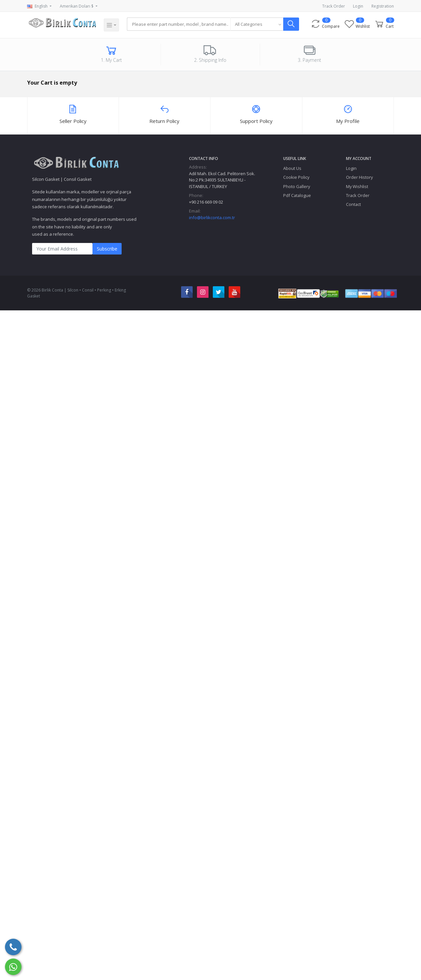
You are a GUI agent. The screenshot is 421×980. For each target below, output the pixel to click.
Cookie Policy (296, 177)
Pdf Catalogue (297, 195)
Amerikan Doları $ (77, 6)
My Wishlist (357, 186)
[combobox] (257, 24)
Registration (383, 6)
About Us (292, 168)
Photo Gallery (297, 186)
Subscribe (107, 249)
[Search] (179, 24)
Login (358, 6)
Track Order (334, 6)
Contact (353, 204)
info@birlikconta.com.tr (212, 217)
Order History (359, 177)
